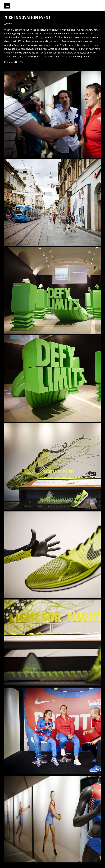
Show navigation (7, 6)
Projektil (81, 6)
